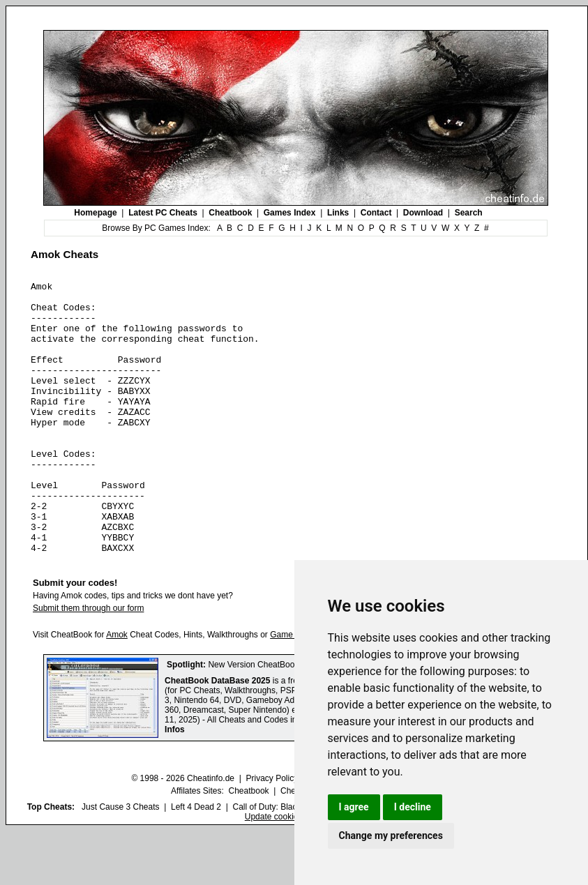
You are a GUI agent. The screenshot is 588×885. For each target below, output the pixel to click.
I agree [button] (354, 807)
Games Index (290, 213)
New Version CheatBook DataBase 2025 (283, 719)
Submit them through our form (88, 663)
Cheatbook (230, 213)
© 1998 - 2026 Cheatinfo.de (183, 833)
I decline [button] (413, 807)
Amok (117, 689)
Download (423, 213)
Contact (376, 213)
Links (338, 213)
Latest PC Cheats (163, 213)
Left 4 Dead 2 (196, 861)
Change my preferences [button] (391, 835)
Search (469, 213)
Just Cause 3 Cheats (120, 861)
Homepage (95, 213)
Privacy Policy (272, 833)
